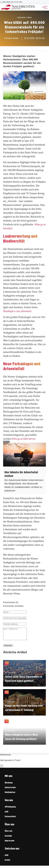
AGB (7, 814)
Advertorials (10, 790)
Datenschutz (10, 819)
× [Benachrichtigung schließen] (2, 768)
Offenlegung (10, 809)
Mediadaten (10, 795)
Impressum (9, 843)
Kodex (7, 862)
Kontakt (8, 838)
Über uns (8, 833)
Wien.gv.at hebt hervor (23, 439)
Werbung (9, 785)
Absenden (8, 648)
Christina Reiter (11, 38)
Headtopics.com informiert (17, 311)
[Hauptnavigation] (44, 7)
